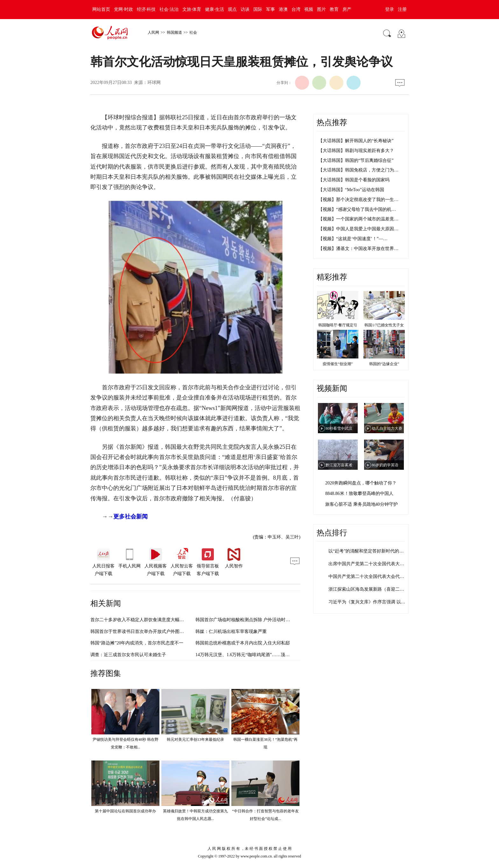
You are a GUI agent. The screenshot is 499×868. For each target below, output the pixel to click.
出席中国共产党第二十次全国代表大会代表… (373, 564)
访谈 (245, 9)
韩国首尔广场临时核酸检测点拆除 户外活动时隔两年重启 (252, 620)
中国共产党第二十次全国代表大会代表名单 (371, 576)
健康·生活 (214, 9)
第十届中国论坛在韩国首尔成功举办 (125, 811)
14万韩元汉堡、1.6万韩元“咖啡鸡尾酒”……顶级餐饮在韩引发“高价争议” (267, 655)
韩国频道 (174, 32)
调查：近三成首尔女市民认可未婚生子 (128, 655)
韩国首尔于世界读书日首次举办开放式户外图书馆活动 (144, 632)
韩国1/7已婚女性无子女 (384, 325)
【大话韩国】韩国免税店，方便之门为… (358, 170)
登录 (390, 9)
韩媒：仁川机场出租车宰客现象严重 (231, 632)
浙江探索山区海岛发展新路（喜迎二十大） (371, 589)
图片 (321, 9)
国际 (258, 9)
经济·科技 (146, 9)
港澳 (283, 9)
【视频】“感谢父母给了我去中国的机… (357, 209)
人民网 (153, 32)
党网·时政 (123, 9)
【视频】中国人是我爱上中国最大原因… (358, 229)
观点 (232, 9)
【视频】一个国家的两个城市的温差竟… (358, 219)
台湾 (296, 9)
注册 (402, 9)
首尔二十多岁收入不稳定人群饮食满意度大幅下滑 (139, 620)
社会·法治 (169, 9)
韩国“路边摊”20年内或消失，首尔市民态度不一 (137, 643)
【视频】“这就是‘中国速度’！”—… (353, 239)
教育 (334, 9)
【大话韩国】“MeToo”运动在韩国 (351, 190)
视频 (309, 9)
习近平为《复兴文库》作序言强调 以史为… (371, 602)
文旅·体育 (192, 9)
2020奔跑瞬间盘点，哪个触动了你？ (361, 483)
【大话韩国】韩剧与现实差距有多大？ (356, 151)
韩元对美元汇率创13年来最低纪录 (195, 740)
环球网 (154, 83)
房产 (347, 9)
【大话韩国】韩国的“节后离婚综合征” (356, 160)
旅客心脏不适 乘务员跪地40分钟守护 (362, 504)
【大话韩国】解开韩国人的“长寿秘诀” (356, 141)
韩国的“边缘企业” (384, 364)
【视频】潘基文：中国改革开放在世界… (358, 249)
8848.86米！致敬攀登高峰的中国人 (359, 493)
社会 (193, 32)
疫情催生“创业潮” (338, 364)
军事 (271, 9)
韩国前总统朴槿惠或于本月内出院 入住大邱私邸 (243, 643)
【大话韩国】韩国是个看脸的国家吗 (354, 180)
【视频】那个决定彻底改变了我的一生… (358, 200)
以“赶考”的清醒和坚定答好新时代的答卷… (370, 551)
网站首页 (101, 9)
